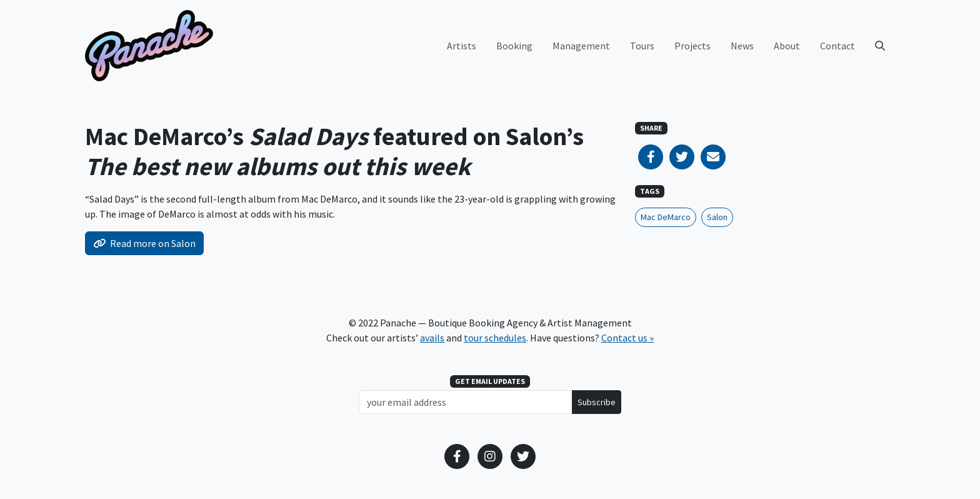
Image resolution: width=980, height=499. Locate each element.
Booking (514, 46)
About (787, 46)
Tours (642, 46)
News (742, 46)
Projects (692, 46)
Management (581, 46)
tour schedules (495, 338)
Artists (462, 46)
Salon (717, 217)
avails (432, 338)
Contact (837, 46)
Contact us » (627, 338)
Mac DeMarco (666, 217)
